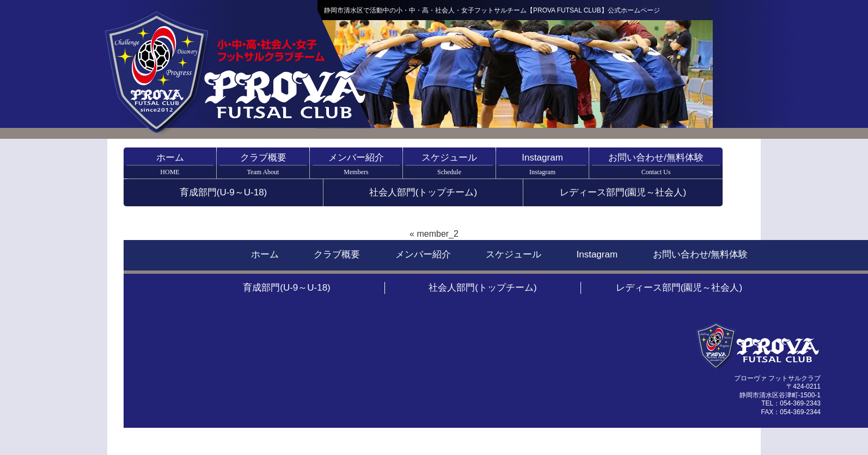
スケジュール (449, 164)
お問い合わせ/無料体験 (656, 164)
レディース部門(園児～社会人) (623, 192)
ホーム (170, 164)
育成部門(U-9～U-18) (224, 192)
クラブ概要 (263, 164)
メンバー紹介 (356, 164)
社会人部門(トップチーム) (423, 192)
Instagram (542, 164)
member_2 (437, 234)
